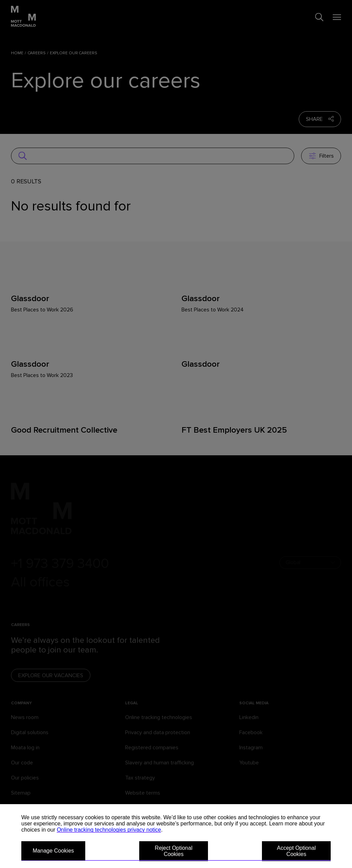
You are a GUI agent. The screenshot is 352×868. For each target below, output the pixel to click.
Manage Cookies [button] (53, 851)
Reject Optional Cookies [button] (173, 851)
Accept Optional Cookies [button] (296, 851)
